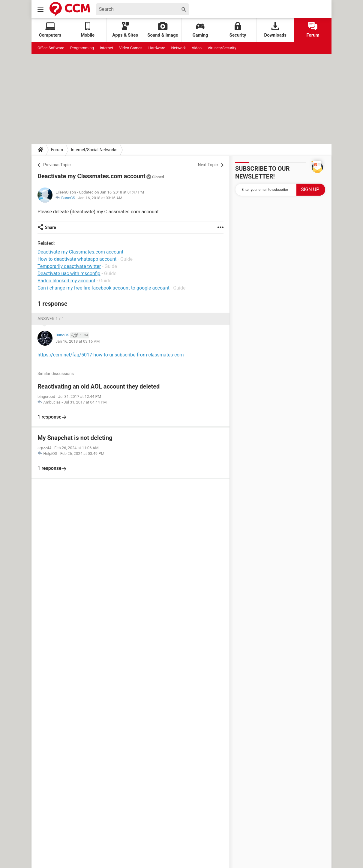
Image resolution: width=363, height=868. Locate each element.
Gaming (200, 30)
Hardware (157, 48)
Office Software (51, 48)
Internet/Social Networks (94, 150)
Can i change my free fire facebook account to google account (103, 288)
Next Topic (208, 165)
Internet (107, 48)
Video (197, 48)
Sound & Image (163, 30)
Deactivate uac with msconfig (69, 273)
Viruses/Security (222, 48)
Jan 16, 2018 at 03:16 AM (100, 198)
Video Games (131, 48)
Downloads (275, 30)
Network (179, 48)
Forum (313, 30)
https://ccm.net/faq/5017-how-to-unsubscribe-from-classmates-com (111, 355)
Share (51, 227)
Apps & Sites (125, 30)
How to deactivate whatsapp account (77, 259)
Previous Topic (57, 165)
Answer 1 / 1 (51, 319)
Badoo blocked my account (66, 281)
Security (238, 30)
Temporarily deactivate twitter (69, 266)
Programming (82, 48)
